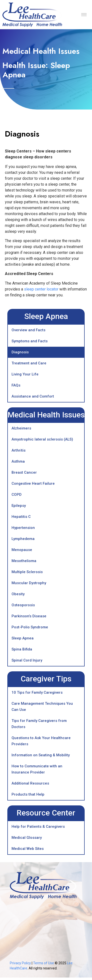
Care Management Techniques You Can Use (42, 707)
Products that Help (28, 794)
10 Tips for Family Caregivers (37, 692)
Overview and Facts (28, 330)
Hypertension (23, 528)
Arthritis (19, 450)
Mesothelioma (24, 561)
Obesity (18, 594)
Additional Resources (30, 783)
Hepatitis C (21, 517)
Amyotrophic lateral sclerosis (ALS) (42, 439)
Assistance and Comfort (33, 396)
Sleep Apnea (23, 638)
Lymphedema (23, 539)
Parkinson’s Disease (29, 616)
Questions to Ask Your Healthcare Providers (41, 741)
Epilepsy (19, 506)
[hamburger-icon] (84, 15)
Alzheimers (21, 428)
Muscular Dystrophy (29, 583)
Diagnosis (20, 352)
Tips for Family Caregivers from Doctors (39, 724)
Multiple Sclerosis (27, 572)
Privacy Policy (20, 963)
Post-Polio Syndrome (30, 627)
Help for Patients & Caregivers (38, 827)
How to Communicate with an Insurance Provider (37, 769)
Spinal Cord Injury (27, 660)
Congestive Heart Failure (33, 483)
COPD (17, 495)
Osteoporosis (23, 605)
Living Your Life (25, 374)
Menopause (22, 550)
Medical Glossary (27, 838)
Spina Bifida (22, 649)
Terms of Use (44, 963)
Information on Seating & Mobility (41, 755)
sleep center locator (41, 289)
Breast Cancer (24, 472)
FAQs (16, 385)
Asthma (18, 461)
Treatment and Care (29, 363)
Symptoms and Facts (30, 341)
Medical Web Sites (28, 849)
